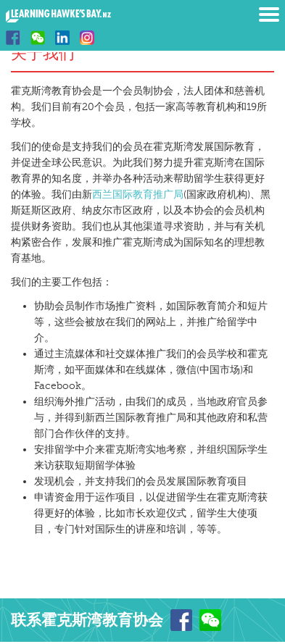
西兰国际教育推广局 (138, 195)
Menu (269, 14)
